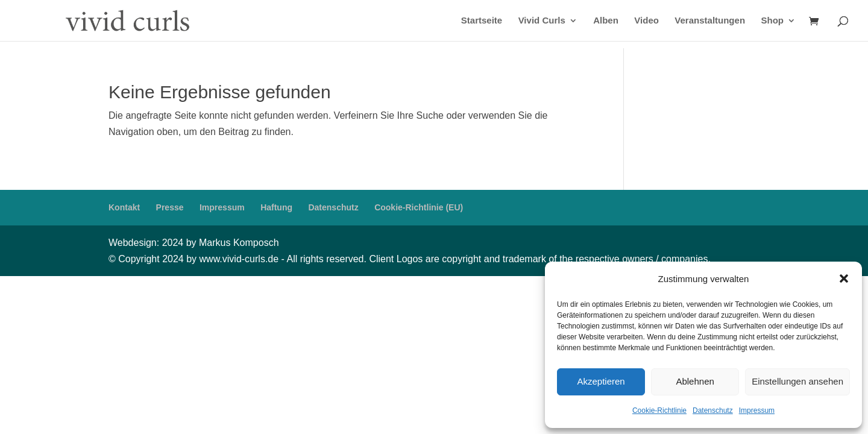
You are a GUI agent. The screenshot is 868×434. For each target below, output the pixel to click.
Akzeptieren (601, 381)
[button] (844, 278)
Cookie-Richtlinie (659, 410)
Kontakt (124, 207)
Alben (606, 21)
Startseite (482, 21)
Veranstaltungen (710, 21)
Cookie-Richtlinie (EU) (419, 207)
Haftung (276, 207)
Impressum (757, 410)
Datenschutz (713, 410)
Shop (773, 21)
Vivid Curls (542, 21)
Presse (170, 207)
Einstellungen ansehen (797, 381)
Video (646, 21)
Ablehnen (695, 381)
